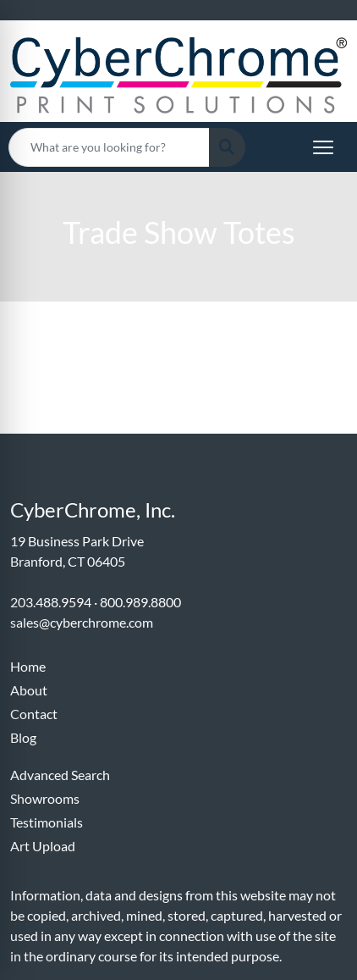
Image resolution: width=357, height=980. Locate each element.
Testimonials (47, 822)
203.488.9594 (51, 602)
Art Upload (43, 846)
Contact (34, 714)
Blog (23, 737)
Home (28, 666)
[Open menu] (323, 147)
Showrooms (45, 798)
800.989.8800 (140, 602)
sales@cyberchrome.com (82, 622)
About (29, 690)
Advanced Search (60, 775)
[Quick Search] (109, 147)
